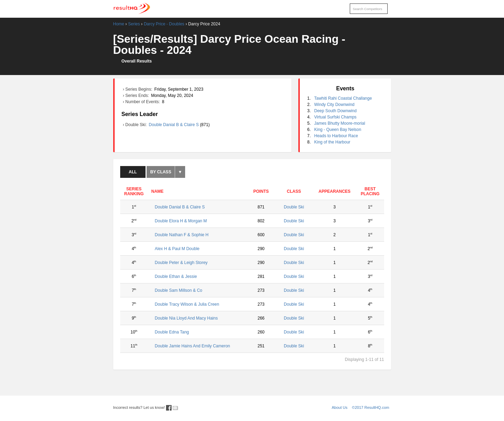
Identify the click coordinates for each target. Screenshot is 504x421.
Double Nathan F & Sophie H (182, 235)
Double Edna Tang (172, 332)
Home (119, 24)
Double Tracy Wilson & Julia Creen (187, 304)
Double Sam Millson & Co (179, 290)
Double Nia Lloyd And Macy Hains (186, 318)
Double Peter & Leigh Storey (181, 263)
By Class (160, 172)
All (133, 172)
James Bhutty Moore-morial (340, 123)
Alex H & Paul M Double (177, 249)
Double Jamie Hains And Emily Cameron (193, 346)
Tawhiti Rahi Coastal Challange (343, 98)
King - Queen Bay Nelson (338, 130)
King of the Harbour (332, 142)
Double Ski (294, 207)
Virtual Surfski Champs (336, 117)
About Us (340, 407)
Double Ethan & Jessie (176, 276)
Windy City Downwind (334, 105)
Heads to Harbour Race (336, 136)
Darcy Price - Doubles (164, 24)
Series (134, 24)
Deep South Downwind (336, 111)
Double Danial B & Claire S (174, 125)
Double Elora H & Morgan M (181, 221)
